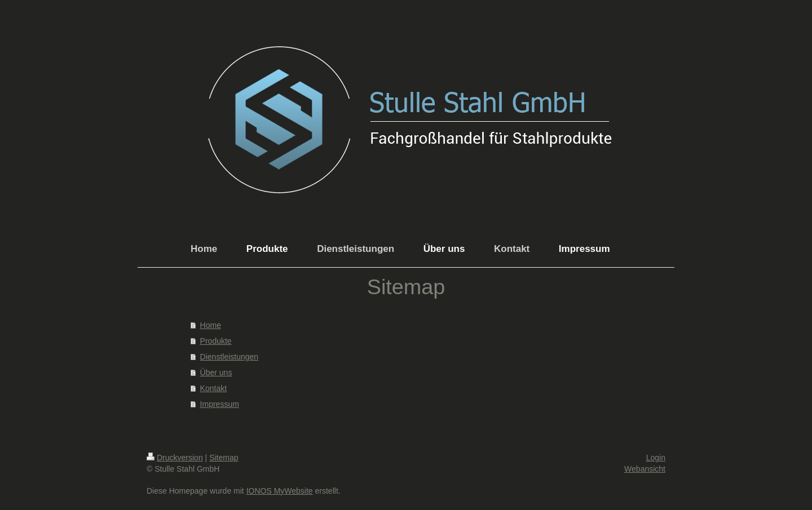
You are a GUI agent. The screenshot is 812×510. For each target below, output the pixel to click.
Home (211, 325)
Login (656, 458)
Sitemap (224, 458)
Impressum (220, 404)
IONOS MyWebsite (280, 491)
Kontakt (213, 388)
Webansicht (645, 469)
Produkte (216, 341)
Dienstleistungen (230, 357)
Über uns (216, 372)
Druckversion (175, 458)
